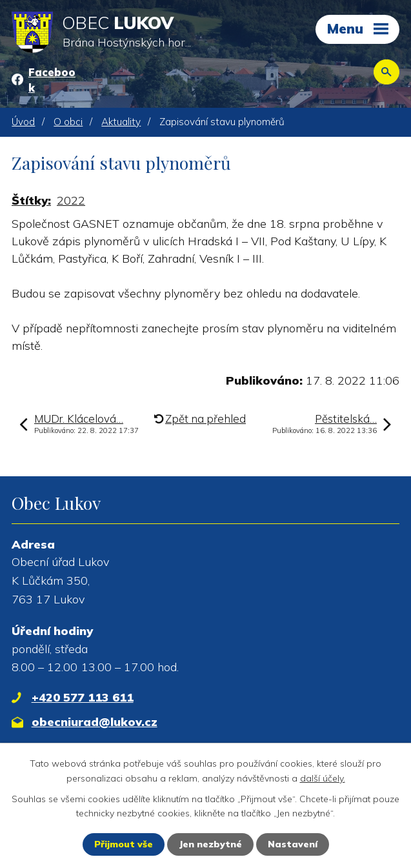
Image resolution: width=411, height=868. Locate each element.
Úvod (23, 122)
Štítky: (31, 200)
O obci (68, 122)
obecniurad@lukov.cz (95, 722)
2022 (71, 200)
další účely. (323, 778)
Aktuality (121, 122)
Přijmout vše (124, 844)
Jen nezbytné (210, 844)
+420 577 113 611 (83, 697)
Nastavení (293, 844)
